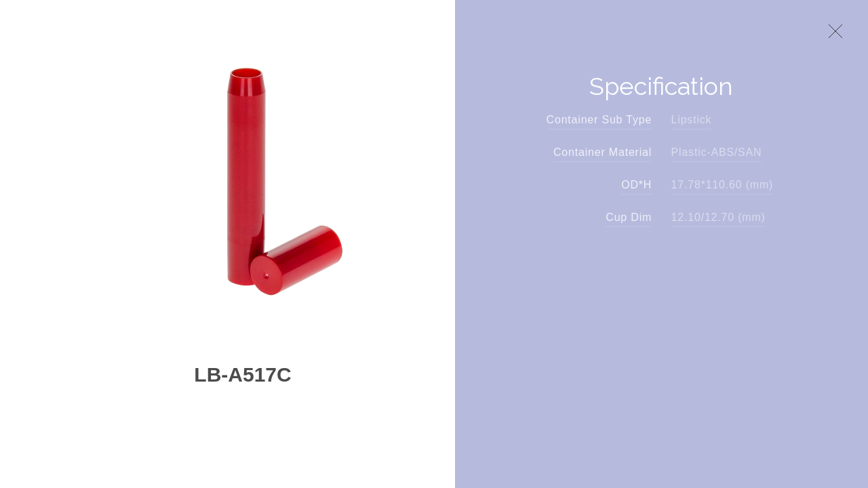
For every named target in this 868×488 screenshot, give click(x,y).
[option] (243, 182)
